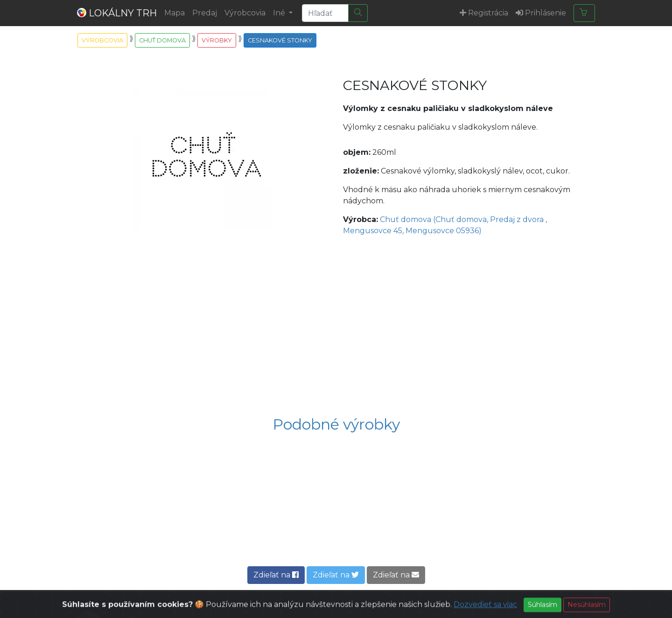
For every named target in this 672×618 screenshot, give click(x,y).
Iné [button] (280, 13)
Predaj (205, 13)
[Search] (325, 13)
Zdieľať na (276, 575)
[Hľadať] (358, 13)
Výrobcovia (245, 13)
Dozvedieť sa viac (485, 612)
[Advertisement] (336, 327)
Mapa (175, 13)
